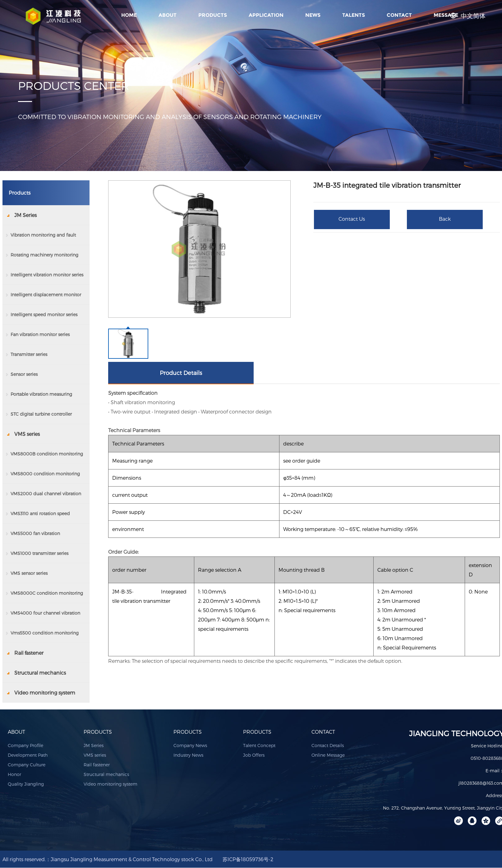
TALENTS (354, 15)
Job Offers (254, 755)
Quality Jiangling (26, 784)
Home (129, 15)
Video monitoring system (111, 784)
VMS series (95, 755)
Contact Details (328, 745)
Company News (190, 745)
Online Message (328, 755)
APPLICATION (266, 15)
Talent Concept (259, 745)
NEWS (313, 15)
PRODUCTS (213, 15)
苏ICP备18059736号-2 (248, 859)
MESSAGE (446, 15)
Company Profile (25, 745)
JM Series (94, 745)
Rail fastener (97, 765)
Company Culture (27, 765)
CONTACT (399, 15)
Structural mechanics (106, 774)
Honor (14, 774)
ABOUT (168, 15)
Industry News (188, 755)
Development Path (28, 755)
